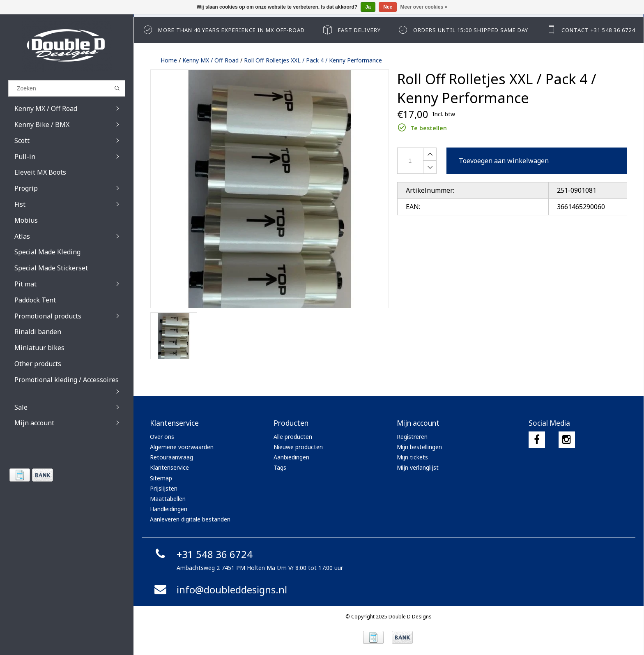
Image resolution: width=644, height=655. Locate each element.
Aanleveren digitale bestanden (190, 519)
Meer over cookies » (424, 7)
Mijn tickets (412, 457)
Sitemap (161, 478)
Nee (388, 7)
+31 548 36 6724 (202, 554)
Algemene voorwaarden (182, 447)
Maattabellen (168, 499)
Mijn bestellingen (419, 447)
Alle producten (293, 437)
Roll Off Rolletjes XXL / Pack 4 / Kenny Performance (313, 60)
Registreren (412, 437)
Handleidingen (169, 509)
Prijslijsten (164, 488)
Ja (368, 7)
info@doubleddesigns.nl (220, 589)
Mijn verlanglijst (418, 467)
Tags (280, 467)
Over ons (162, 437)
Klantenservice (169, 467)
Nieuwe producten (298, 447)
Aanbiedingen (291, 457)
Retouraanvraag (171, 457)
